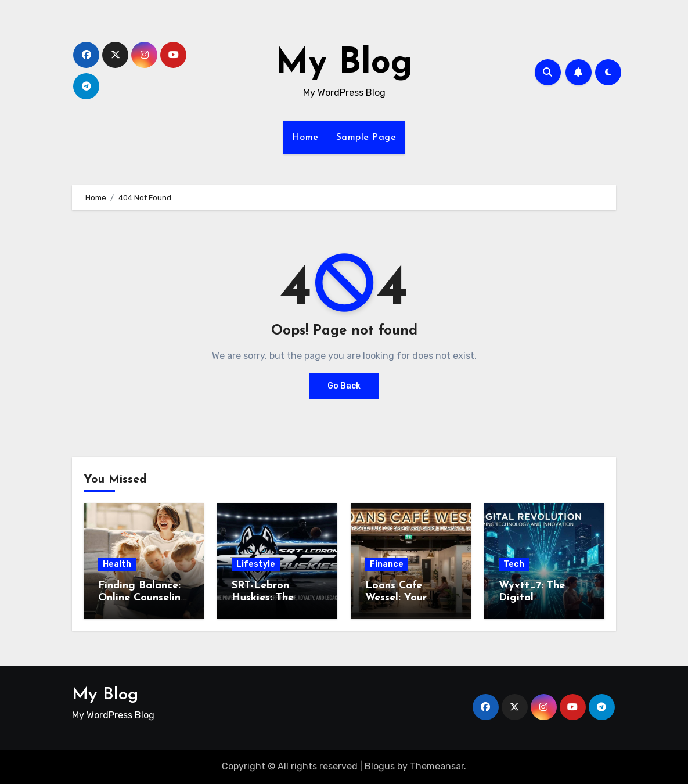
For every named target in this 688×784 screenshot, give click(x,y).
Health (117, 564)
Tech (514, 564)
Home (305, 138)
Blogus (380, 766)
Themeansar (437, 766)
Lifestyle (256, 564)
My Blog (344, 64)
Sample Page (366, 138)
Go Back (344, 386)
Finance (387, 564)
